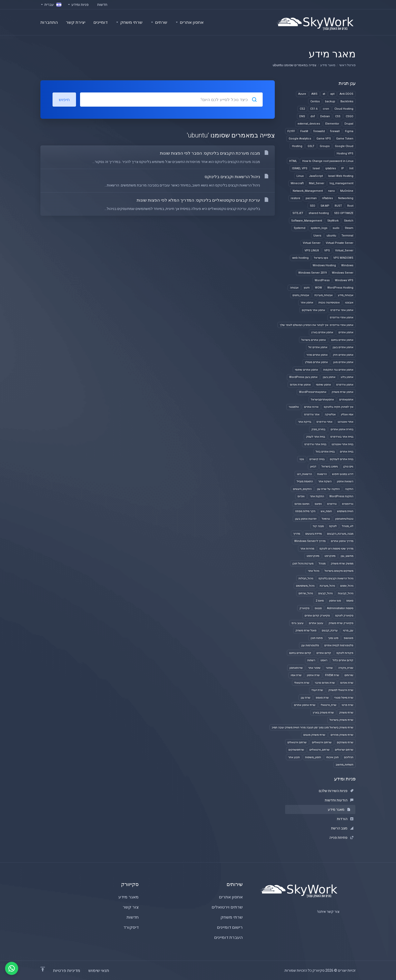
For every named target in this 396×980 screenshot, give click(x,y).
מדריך (297, 534)
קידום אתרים (324, 653)
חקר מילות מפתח (305, 511)
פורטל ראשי (347, 65)
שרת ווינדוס (347, 683)
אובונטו (349, 303)
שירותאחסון (296, 668)
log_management (341, 183)
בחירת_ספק (318, 429)
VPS (327, 250)
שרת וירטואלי (302, 683)
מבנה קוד (318, 526)
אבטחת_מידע (346, 295)
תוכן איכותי (332, 757)
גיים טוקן (348, 467)
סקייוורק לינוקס (344, 616)
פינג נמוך (333, 638)
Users (317, 236)
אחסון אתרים (346, 332)
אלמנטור (294, 407)
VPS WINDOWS (343, 258)
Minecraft (297, 183)
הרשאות (322, 474)
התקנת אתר (317, 496)
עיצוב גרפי (298, 623)
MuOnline (347, 191)
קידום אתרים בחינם (300, 653)
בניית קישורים (317, 459)
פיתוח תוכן (317, 638)
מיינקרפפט (313, 556)
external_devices (309, 124)
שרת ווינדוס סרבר (325, 683)
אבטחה (294, 288)
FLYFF (291, 131)
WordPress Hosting (340, 288)
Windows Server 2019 (312, 273)
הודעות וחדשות (339, 800)
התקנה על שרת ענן (328, 489)
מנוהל (322, 564)
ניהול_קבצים (325, 593)
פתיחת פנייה (341, 838)
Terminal (347, 236)
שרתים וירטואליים (322, 742)
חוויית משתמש (345, 511)
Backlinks (347, 101)
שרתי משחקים (345, 742)
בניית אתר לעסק (316, 437)
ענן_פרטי (348, 630)
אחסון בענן (329, 377)
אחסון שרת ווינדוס (300, 385)
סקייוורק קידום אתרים (317, 616)
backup (330, 101)
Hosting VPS (345, 153)
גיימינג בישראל (330, 467)
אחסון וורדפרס (345, 385)
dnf (313, 116)
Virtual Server (312, 243)
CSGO (350, 116)
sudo (336, 228)
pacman (311, 198)
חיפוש (64, 100)
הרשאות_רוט (304, 474)
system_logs (319, 228)
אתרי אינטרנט (345, 422)
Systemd (300, 228)
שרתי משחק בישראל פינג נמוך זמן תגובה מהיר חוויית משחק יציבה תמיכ (313, 727)
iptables (331, 168)
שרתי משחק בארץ (323, 713)
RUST (338, 206)
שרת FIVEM (332, 675)
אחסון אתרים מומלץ (316, 362)
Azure (302, 94)
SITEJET (298, 213)
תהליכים (349, 757)
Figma (349, 131)
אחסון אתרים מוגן (343, 362)
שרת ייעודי (317, 690)
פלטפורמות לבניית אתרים (339, 645)
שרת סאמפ (322, 698)
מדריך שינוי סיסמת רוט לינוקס (336, 549)
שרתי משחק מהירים (342, 735)
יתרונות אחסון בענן (306, 519)
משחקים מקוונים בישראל (339, 571)
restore (295, 198)
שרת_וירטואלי (329, 705)
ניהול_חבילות (306, 578)
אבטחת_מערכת (324, 295)
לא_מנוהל (348, 526)
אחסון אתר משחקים (313, 310)
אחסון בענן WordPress (303, 377)
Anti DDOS (346, 94)
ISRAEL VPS (300, 168)
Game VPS (324, 139)
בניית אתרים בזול (325, 452)
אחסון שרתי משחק (342, 392)
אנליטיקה (330, 414)
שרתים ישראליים (344, 750)
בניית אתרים (347, 452)
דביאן (313, 467)
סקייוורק (304, 608)
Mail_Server (317, 183)
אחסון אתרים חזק (343, 355)
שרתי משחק (346, 713)
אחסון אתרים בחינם (342, 340)
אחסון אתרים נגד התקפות (338, 370)
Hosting (297, 146)
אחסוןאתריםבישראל (322, 400)
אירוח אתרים (311, 407)
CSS (338, 116)
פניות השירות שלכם (336, 791)
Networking (346, 198)
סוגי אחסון (335, 601)
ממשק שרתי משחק (342, 564)
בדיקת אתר (305, 422)
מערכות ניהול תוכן (303, 564)
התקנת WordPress (341, 496)
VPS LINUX (312, 250)
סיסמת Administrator (340, 608)
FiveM (304, 131)
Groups (325, 146)
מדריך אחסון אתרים (342, 541)
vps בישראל (321, 258)
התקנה (349, 489)
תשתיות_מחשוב (344, 765)
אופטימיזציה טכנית (329, 303)
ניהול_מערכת (327, 586)
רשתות (311, 660)
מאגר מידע (328, 65)
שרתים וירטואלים (297, 742)
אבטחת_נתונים (301, 295)
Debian (325, 116)
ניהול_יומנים (347, 586)
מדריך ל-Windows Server (310, 541)
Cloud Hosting (344, 109)
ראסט (324, 660)
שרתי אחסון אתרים (305, 705)
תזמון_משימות (313, 757)
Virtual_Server (344, 250)
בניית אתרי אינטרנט (342, 444)
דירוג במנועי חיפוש (343, 474)
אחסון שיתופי (323, 385)
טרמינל (326, 519)
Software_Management (307, 221)
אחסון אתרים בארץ (322, 332)
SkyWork (333, 221)
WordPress (322, 280)
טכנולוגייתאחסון (344, 519)
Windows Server (343, 273)
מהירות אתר (307, 549)
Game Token (345, 139)
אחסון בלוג (347, 377)
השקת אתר (325, 481)
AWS (314, 94)
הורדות (345, 819)
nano (331, 191)
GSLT (311, 146)
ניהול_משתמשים (305, 586)
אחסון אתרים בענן (343, 347)
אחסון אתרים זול (318, 347)
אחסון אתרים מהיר (317, 355)
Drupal (349, 124)
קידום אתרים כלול (343, 660)
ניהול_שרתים (306, 593)
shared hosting (319, 213)
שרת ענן (306, 698)
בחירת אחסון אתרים (342, 429)
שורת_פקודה (346, 668)
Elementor (332, 124)
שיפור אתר (314, 668)
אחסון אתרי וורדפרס (342, 317)
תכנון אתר (294, 757)
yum (307, 288)
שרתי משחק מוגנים (314, 735)
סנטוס (318, 608)
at (324, 94)
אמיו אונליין (347, 414)
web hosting (300, 258)
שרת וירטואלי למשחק (341, 690)
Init (351, 168)
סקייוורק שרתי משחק (341, 623)
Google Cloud (344, 146)
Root (350, 206)
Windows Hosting (324, 265)
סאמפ (350, 601)
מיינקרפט (330, 556)
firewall (335, 131)
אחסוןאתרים (346, 400)
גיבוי (302, 459)
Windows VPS (344, 280)
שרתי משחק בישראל (341, 720)
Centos (315, 101)
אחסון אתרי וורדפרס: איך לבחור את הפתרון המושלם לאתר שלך (317, 325)
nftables (327, 198)
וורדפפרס (348, 504)
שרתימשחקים (296, 750)
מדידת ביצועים (314, 534)
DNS (302, 116)
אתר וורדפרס (312, 414)
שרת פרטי (348, 705)
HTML (293, 161)
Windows (347, 265)
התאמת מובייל (305, 481)
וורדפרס (332, 504)
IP (343, 168)
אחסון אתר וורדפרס (342, 310)
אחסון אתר (307, 303)
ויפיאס (318, 504)
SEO (313, 206)
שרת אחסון (313, 675)
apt (332, 94)
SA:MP (325, 206)
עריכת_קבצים (330, 630)
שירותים (349, 675)
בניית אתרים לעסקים (342, 459)
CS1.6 (314, 109)
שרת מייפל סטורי (344, 698)
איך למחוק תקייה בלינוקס (339, 407)
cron (326, 109)
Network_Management (308, 191)
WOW (318, 288)
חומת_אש (326, 511)
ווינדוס (301, 496)
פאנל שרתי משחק (306, 630)
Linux (300, 176)
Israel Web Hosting (341, 176)
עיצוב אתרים (316, 623)
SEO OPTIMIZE (344, 213)
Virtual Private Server (340, 243)
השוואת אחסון (345, 481)
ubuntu (331, 236)
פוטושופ (349, 638)
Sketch (349, 221)
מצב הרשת (342, 828)
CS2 (302, 109)
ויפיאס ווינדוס (302, 504)
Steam (349, 228)
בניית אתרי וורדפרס (315, 444)
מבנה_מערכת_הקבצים (340, 534)
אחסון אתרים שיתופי (306, 370)
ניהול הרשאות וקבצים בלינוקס (336, 578)
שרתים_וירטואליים (319, 750)
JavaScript (316, 176)
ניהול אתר (314, 571)
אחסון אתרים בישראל (314, 340)
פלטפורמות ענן (310, 645)
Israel (316, 168)
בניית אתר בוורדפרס (342, 437)
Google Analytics (300, 139)
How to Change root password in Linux (328, 161)
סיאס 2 (320, 601)
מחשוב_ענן (347, 556)
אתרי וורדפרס (324, 422)
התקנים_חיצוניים (302, 489)
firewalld (319, 131)
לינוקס (333, 526)
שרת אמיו (296, 675)
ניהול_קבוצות (346, 593)
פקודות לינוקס (345, 653)
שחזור (329, 668)
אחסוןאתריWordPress (313, 392)
